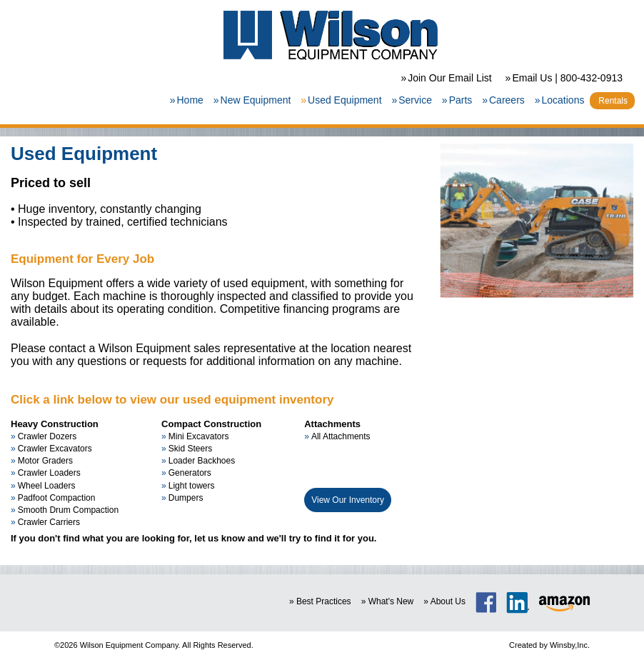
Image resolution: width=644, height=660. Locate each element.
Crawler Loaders (49, 473)
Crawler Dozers (47, 436)
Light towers (192, 486)
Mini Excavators (199, 436)
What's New (391, 601)
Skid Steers (190, 449)
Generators (190, 473)
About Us (448, 601)
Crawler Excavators (55, 449)
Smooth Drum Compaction (68, 510)
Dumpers (186, 498)
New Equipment (256, 100)
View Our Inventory (348, 500)
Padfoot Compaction (57, 498)
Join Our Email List (449, 78)
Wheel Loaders (47, 486)
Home (190, 100)
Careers (507, 100)
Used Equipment (345, 100)
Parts (461, 100)
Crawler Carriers (49, 522)
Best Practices (324, 601)
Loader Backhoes (202, 461)
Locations (563, 100)
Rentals (613, 101)
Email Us (532, 78)
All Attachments (341, 436)
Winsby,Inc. (570, 645)
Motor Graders (45, 461)
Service (415, 100)
